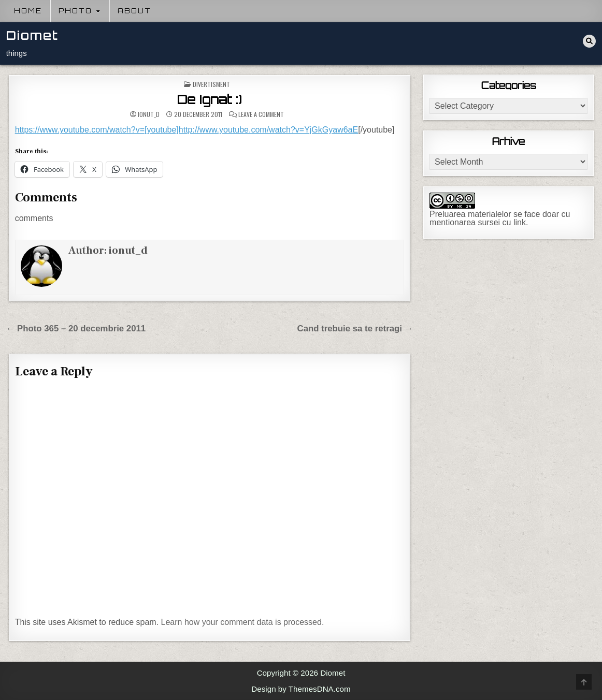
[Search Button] (589, 41)
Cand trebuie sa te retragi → (355, 329)
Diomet (32, 35)
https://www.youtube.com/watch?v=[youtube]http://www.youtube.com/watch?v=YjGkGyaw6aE (187, 130)
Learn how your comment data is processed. (243, 622)
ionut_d (149, 114)
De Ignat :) (210, 99)
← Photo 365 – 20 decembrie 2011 (76, 329)
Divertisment (211, 84)
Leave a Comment (261, 114)
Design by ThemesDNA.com (301, 689)
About (134, 11)
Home (28, 11)
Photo (75, 11)
